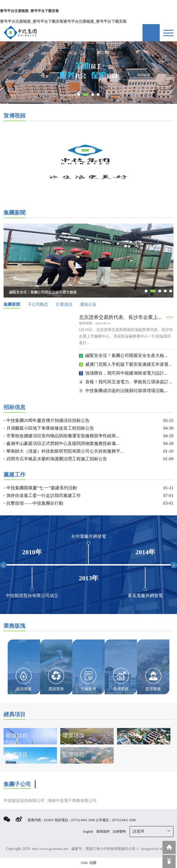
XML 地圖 (88, 863)
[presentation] (3, 565)
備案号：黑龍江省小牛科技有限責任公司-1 (105, 849)
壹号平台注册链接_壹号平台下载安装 (29, 11)
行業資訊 (64, 304)
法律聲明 (119, 832)
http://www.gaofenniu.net (50, 849)
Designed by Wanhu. (155, 849)
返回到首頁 (169, 847)
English (88, 832)
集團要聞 (12, 304)
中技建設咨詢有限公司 (24, 801)
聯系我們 (103, 832)
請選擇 (152, 831)
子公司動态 (38, 304)
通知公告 (88, 304)
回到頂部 (169, 861)
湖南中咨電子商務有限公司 (72, 801)
